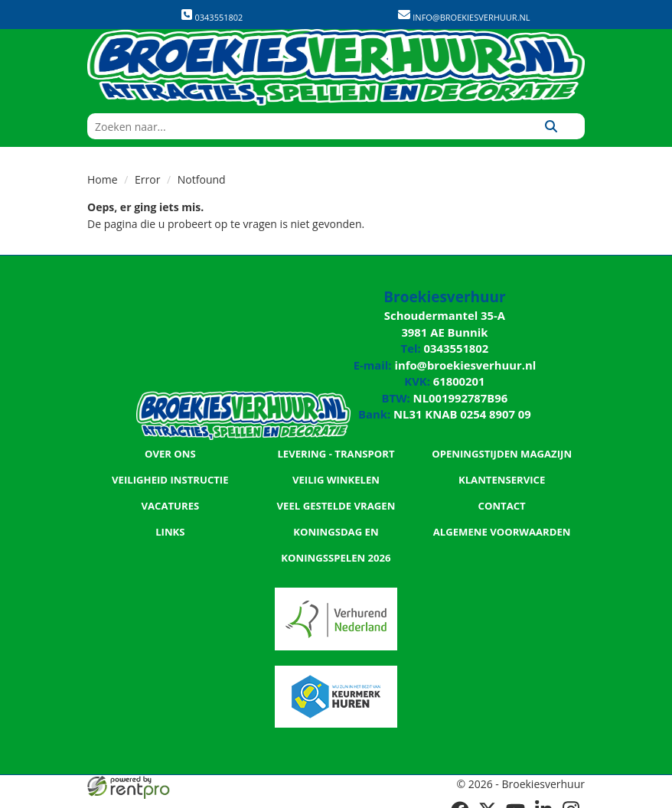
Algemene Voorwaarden (502, 523)
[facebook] (461, 799)
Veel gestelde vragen (336, 497)
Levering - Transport (336, 445)
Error (147, 179)
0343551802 (212, 16)
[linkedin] (543, 799)
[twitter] (488, 799)
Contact (502, 497)
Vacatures (170, 497)
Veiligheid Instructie (170, 471)
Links (170, 523)
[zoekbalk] (302, 126)
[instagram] (571, 799)
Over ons (170, 445)
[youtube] (516, 799)
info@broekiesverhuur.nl (470, 17)
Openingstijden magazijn (502, 445)
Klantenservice (502, 471)
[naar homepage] (336, 67)
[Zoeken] (551, 126)
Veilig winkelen (336, 471)
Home (103, 179)
